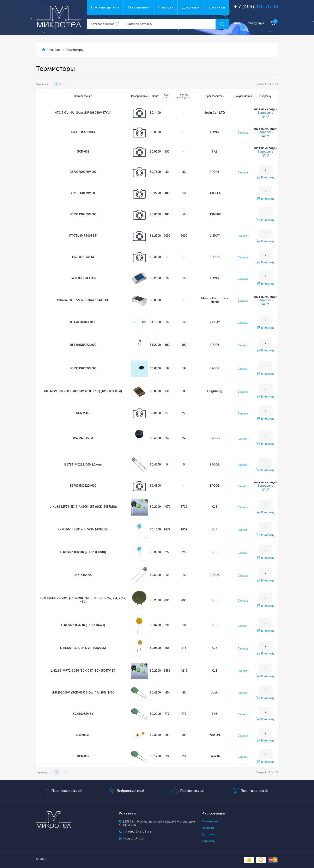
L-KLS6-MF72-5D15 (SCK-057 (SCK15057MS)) (83, 671)
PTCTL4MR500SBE (83, 236)
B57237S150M (83, 439)
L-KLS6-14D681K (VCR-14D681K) (83, 552)
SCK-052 (83, 756)
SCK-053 (83, 152)
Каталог (55, 50)
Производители (105, 7)
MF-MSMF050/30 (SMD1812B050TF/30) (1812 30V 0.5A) (83, 391)
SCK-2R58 (83, 413)
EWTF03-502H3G (83, 132)
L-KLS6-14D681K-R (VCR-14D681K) (83, 530)
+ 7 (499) (256, 7)
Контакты (216, 7)
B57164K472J (83, 575)
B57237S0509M (83, 257)
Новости (166, 7)
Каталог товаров (103, 24)
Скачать (243, 133)
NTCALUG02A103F (83, 322)
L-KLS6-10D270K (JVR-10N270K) (83, 648)
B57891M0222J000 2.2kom (83, 465)
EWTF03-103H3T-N (83, 278)
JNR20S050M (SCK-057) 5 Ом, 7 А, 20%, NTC (83, 693)
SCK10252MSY (83, 714)
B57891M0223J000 (83, 345)
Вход (237, 23)
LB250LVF (83, 735)
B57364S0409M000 (83, 215)
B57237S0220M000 (83, 172)
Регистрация (255, 23)
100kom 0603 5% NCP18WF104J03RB (83, 300)
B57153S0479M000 (83, 193)
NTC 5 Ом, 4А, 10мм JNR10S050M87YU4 (83, 113)
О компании (139, 7)
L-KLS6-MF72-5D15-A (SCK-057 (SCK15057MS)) (83, 507)
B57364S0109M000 (83, 369)
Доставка (191, 7)
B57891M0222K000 (83, 486)
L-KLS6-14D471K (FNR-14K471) (83, 625)
